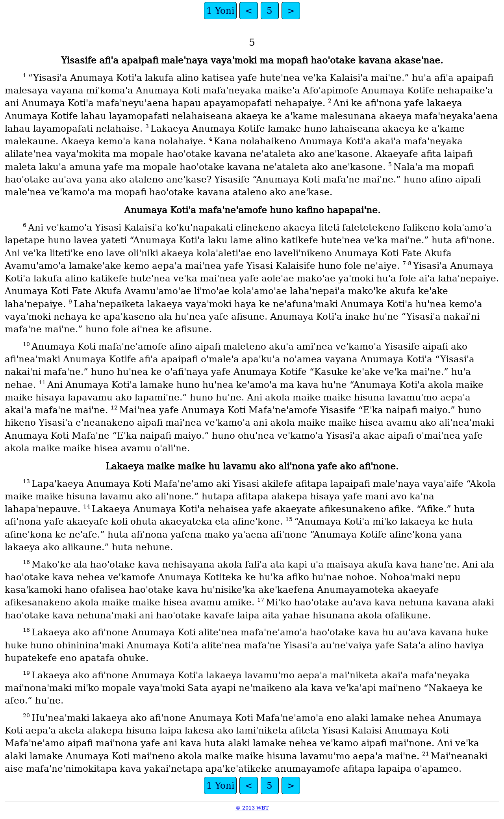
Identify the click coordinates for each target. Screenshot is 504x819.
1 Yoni (220, 11)
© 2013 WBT (252, 808)
